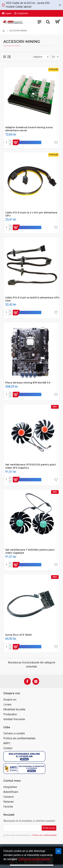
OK (58, 851)
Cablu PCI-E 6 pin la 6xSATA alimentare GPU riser (32, 299)
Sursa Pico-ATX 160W (18, 635)
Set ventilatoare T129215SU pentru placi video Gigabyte (30, 551)
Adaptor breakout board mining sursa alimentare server (29, 129)
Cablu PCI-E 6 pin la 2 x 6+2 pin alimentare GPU (31, 214)
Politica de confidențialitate (34, 859)
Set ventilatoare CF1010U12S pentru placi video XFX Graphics (31, 466)
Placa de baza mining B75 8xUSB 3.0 (28, 383)
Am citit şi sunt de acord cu (30, 835)
